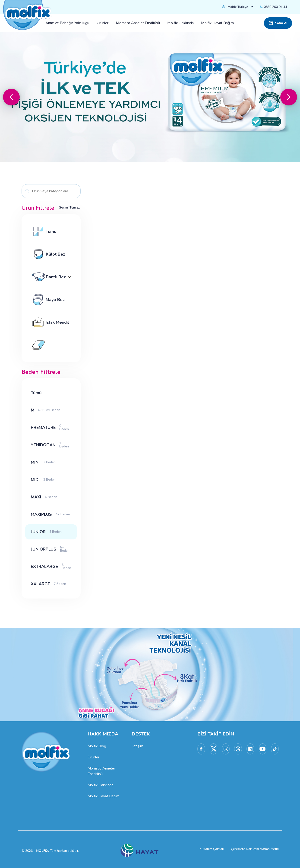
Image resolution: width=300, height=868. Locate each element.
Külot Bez (48, 254)
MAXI (44, 497)
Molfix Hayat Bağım (103, 796)
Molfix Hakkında (100, 785)
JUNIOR (46, 532)
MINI (43, 462)
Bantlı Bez (51, 277)
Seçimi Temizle (70, 207)
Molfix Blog (97, 746)
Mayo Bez (48, 300)
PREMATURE (51, 427)
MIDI (43, 480)
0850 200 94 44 (273, 7)
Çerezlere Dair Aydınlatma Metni (255, 849)
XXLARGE (48, 584)
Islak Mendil (50, 322)
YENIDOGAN (51, 445)
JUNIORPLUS (51, 549)
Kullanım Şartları (212, 849)
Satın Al (278, 23)
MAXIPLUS (50, 514)
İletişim (137, 746)
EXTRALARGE (51, 566)
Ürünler (93, 757)
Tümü (44, 231)
